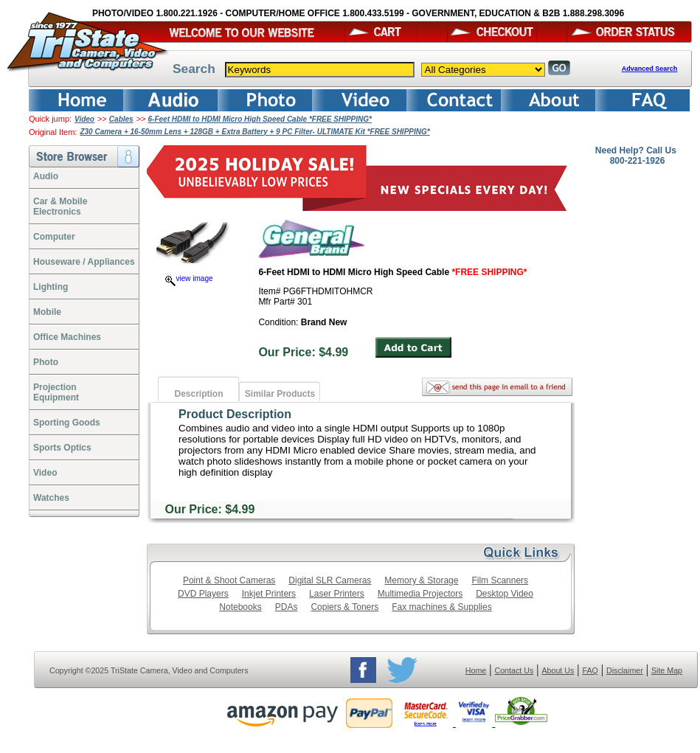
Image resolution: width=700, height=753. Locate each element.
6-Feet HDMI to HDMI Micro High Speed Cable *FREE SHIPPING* (260, 119)
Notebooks (240, 607)
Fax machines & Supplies (441, 607)
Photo (46, 362)
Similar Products (280, 394)
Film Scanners (500, 580)
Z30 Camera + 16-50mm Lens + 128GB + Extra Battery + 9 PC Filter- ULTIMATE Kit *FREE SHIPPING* (254, 132)
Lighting (51, 287)
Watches (51, 498)
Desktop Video (505, 594)
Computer (54, 237)
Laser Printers (337, 594)
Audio (46, 176)
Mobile (47, 312)
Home (476, 670)
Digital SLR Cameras (330, 580)
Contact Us (514, 670)
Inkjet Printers (269, 594)
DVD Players (203, 594)
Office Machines (67, 337)
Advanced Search (650, 69)
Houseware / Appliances (84, 262)
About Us (558, 670)
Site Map (667, 670)
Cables (121, 119)
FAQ (590, 670)
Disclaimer (625, 670)
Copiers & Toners (344, 607)
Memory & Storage (421, 580)
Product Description (235, 414)
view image (189, 278)
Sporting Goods (67, 423)
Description (198, 394)
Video (84, 119)
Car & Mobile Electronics (60, 207)
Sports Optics (62, 448)
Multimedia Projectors (420, 594)
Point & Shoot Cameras (229, 580)
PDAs (287, 607)
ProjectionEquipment (56, 392)
